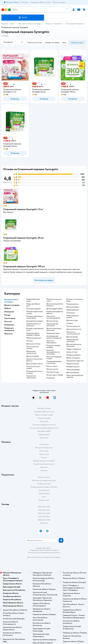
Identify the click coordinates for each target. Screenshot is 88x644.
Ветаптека (44, 523)
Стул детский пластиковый (31, 377)
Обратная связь (44, 435)
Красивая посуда (52, 372)
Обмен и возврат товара (44, 415)
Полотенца (71, 313)
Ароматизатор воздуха (35, 321)
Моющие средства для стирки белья (34, 317)
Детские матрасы (73, 307)
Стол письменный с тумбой (33, 367)
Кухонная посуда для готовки (54, 358)
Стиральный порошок (75, 24)
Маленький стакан (53, 333)
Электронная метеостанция (31, 352)
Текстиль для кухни (73, 326)
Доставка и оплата (44, 408)
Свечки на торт (72, 352)
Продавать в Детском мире (44, 412)
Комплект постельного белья (75, 300)
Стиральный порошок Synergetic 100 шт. (24, 266)
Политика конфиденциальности (44, 425)
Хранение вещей (73, 364)
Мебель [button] (7, 308)
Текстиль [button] (8, 321)
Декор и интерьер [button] (12, 305)
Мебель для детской (34, 338)
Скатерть (70, 323)
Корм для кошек (44, 510)
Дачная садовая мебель (55, 309)
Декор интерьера (33, 356)
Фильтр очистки (52, 369)
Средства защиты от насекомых (33, 325)
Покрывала (50, 378)
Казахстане (48, 557)
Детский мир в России (35, 557)
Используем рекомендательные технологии (44, 553)
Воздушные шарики (74, 355)
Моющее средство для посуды (34, 312)
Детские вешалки (73, 373)
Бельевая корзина (73, 367)
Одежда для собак (44, 520)
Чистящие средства (33, 309)
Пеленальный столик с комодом (35, 372)
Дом (12, 24)
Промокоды (44, 421)
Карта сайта (44, 438)
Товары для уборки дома (33, 305)
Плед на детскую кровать (73, 317)
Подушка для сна (73, 304)
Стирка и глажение (54, 24)
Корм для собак (44, 516)
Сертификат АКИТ (44, 431)
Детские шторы (72, 320)
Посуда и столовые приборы (53, 346)
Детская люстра (52, 321)
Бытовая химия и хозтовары (30, 24)
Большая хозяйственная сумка (35, 329)
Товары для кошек (44, 507)
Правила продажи (44, 418)
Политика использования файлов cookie (44, 428)
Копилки (29, 341)
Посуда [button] (7, 315)
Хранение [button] (8, 334)
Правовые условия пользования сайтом (44, 550)
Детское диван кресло (34, 364)
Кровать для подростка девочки (55, 312)
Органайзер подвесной (75, 361)
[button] (23, 18)
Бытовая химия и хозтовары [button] (11, 301)
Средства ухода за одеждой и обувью (33, 334)
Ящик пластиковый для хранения (75, 376)
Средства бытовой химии (33, 300)
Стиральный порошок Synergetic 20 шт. (24, 238)
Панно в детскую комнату (33, 348)
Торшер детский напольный (52, 325)
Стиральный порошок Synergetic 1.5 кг (23, 209)
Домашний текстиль (74, 329)
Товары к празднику (74, 349)
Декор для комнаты (33, 344)
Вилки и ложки (52, 366)
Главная (4, 24)
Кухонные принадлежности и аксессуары (53, 352)
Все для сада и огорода (55, 375)
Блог (44, 497)
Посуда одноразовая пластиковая (54, 362)
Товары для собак (44, 513)
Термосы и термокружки (51, 342)
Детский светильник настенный (54, 329)
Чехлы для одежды (73, 370)
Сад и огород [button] (10, 318)
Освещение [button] (9, 312)
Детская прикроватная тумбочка (55, 305)
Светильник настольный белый (53, 317)
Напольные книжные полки (54, 300)
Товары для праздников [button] (9, 329)
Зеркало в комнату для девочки (34, 360)
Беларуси (57, 557)
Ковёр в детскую (73, 310)
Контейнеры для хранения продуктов (54, 337)
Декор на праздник (73, 358)
